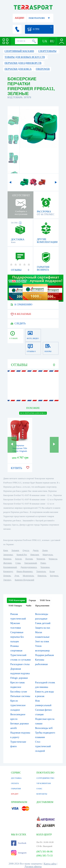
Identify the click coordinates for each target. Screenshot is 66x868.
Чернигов (41, 559)
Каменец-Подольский (24, 580)
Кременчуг (8, 571)
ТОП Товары (15, 606)
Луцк (17, 576)
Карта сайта (50, 864)
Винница (7, 559)
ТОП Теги (45, 600)
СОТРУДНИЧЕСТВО (45, 778)
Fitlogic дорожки (19, 678)
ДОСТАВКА (16, 778)
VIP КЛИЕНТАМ (44, 783)
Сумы (18, 563)
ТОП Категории (17, 600)
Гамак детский (43, 623)
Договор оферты (33, 867)
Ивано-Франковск (25, 571)
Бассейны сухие (19, 692)
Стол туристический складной (43, 746)
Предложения (42, 606)
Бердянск (54, 576)
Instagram (19, 853)
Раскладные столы (20, 664)
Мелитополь (28, 576)
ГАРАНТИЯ (16, 789)
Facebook (19, 843)
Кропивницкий (10, 567)
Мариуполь (48, 555)
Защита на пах (43, 628)
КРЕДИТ (15, 794)
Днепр (36, 550)
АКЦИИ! (20, 18)
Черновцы (45, 567)
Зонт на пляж (42, 641)
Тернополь (41, 571)
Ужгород (7, 580)
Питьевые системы (20, 696)
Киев (6, 550)
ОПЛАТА (15, 783)
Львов (45, 550)
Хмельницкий (31, 563)
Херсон (18, 559)
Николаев (35, 555)
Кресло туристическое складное (18, 705)
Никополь (42, 576)
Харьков (15, 550)
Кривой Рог (22, 555)
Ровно (43, 563)
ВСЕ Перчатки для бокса (33, 413)
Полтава (29, 559)
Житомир (8, 563)
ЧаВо (29, 606)
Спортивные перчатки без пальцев (17, 637)
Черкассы (53, 559)
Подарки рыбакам (45, 655)
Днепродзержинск (29, 567)
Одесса (26, 550)
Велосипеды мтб (44, 728)
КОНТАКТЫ (42, 794)
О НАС (39, 789)
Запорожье (8, 555)
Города (32, 600)
